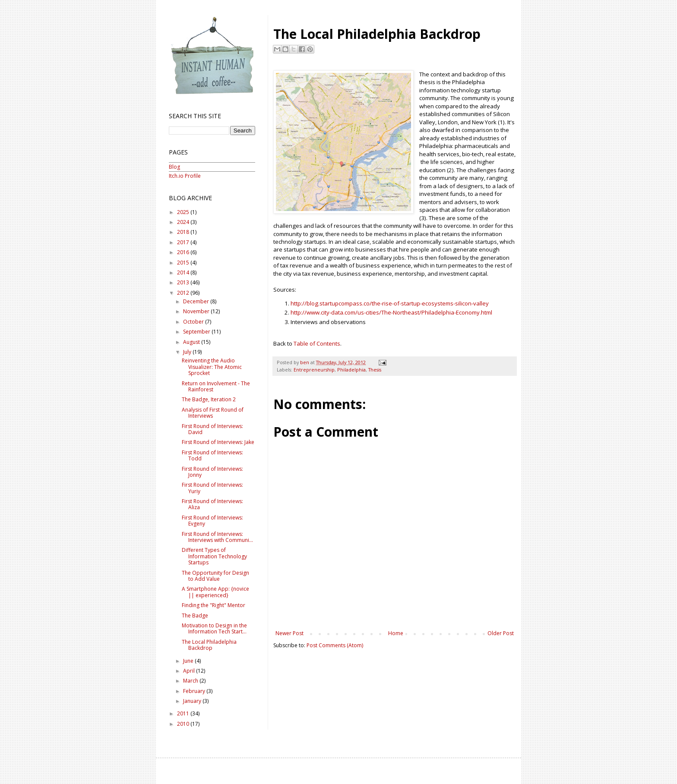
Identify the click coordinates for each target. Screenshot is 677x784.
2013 (184, 282)
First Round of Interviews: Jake (218, 442)
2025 (184, 212)
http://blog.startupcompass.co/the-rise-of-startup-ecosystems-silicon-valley (390, 303)
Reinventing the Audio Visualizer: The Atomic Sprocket (212, 367)
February (195, 691)
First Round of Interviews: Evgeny (212, 521)
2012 (184, 293)
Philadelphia (351, 370)
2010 (184, 724)
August (192, 342)
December (197, 301)
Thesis (375, 370)
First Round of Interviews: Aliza (212, 504)
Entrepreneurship (314, 370)
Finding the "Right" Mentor (214, 605)
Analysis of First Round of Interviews (213, 413)
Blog (174, 167)
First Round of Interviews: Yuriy (212, 488)
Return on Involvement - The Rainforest (216, 386)
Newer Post (289, 633)
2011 (184, 713)
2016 (184, 252)
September (197, 332)
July (188, 352)
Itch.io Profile (185, 176)
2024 (184, 222)
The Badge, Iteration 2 (209, 399)
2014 (184, 272)
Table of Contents (317, 343)
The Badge (195, 616)
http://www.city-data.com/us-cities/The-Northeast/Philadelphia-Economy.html (391, 312)
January (193, 701)
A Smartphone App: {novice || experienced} (215, 592)
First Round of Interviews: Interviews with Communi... (217, 537)
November (197, 311)
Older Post (501, 633)
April (190, 671)
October (194, 322)
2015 (184, 263)
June (189, 661)
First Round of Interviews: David (212, 429)
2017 (184, 242)
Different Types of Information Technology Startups (214, 556)
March (191, 681)
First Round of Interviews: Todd (212, 455)
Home (396, 633)
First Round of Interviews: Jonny (212, 472)
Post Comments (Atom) (335, 645)
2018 (184, 232)
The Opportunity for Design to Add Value (215, 576)
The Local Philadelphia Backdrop (209, 645)
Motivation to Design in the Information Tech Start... (214, 628)
